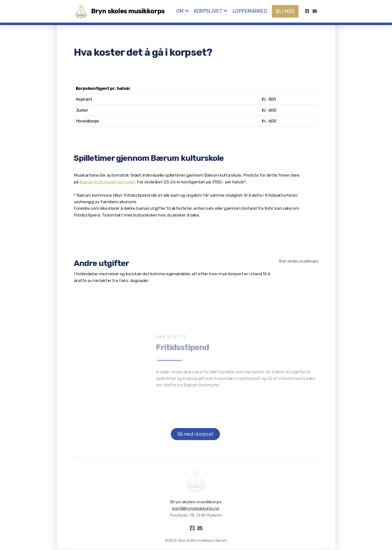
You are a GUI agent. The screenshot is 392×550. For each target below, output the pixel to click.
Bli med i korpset (195, 434)
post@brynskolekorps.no (195, 508)
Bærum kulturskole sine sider (107, 182)
